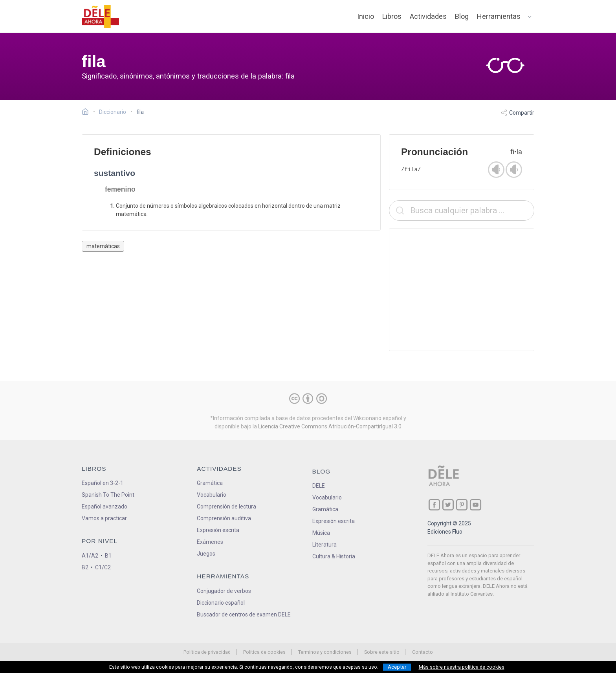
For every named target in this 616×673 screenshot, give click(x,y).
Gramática (210, 483)
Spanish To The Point (108, 495)
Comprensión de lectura (226, 507)
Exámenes (210, 542)
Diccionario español (221, 603)
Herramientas (499, 16)
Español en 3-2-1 (103, 483)
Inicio (366, 16)
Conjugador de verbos (224, 591)
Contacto (423, 652)
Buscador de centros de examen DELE (244, 614)
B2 (85, 567)
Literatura (324, 545)
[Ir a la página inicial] (87, 113)
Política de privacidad (207, 652)
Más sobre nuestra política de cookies (462, 667)
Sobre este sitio (382, 652)
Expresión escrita (218, 530)
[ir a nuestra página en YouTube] (476, 505)
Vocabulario (212, 495)
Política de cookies (264, 652)
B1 (108, 556)
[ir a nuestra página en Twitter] (448, 505)
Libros (392, 16)
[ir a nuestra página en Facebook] (434, 505)
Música (321, 533)
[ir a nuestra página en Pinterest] (462, 505)
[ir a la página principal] (101, 16)
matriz (332, 206)
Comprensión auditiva (224, 518)
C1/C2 (103, 567)
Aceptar (397, 667)
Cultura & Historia (334, 556)
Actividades (428, 16)
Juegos (206, 554)
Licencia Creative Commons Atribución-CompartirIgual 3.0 (330, 426)
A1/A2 (90, 556)
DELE (319, 486)
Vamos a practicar (104, 518)
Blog (462, 16)
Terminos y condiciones (325, 652)
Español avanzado (104, 507)
